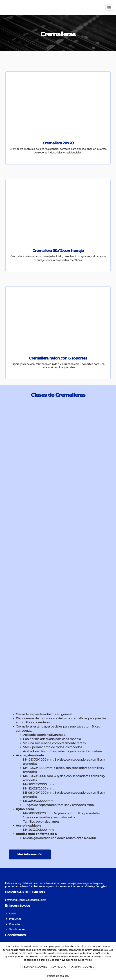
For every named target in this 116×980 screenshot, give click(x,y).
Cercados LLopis (36, 900)
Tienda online (17, 929)
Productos (14, 919)
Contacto (14, 924)
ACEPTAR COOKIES (83, 967)
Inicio (12, 914)
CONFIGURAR (59, 967)
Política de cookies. (58, 976)
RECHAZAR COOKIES (35, 967)
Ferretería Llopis (15, 900)
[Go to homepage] (2, 8)
